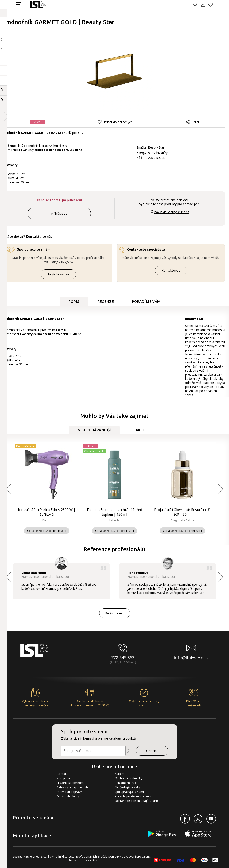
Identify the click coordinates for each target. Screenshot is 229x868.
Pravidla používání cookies (133, 796)
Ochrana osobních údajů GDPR (136, 801)
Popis (74, 301)
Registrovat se (58, 274)
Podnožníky (159, 153)
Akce (140, 430)
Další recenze (115, 613)
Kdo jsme (63, 778)
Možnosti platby (68, 796)
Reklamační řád (125, 783)
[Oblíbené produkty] (212, 5)
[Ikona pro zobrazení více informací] (128, 751)
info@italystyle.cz (191, 657)
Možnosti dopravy (69, 792)
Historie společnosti (70, 783)
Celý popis (73, 133)
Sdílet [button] (192, 122)
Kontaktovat (171, 270)
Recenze (106, 301)
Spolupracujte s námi (129, 792)
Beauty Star (156, 147)
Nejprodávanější (94, 430)
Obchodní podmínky (128, 778)
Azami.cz (92, 860)
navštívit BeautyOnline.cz (170, 212)
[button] (115, 122)
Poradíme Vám (146, 301)
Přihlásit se (59, 213)
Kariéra (120, 774)
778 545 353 (123, 657)
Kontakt (62, 774)
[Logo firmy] (38, 5)
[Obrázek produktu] (115, 70)
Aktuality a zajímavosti (72, 787)
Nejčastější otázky (127, 787)
